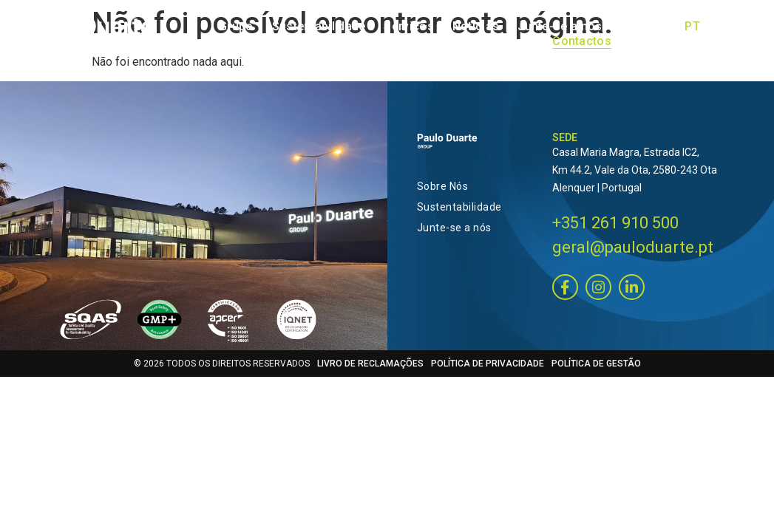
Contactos (582, 41)
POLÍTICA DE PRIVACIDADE (488, 371)
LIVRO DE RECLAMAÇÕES (370, 371)
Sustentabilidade (455, 207)
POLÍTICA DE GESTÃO (596, 371)
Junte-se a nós (454, 228)
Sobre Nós (443, 186)
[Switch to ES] (736, 41)
